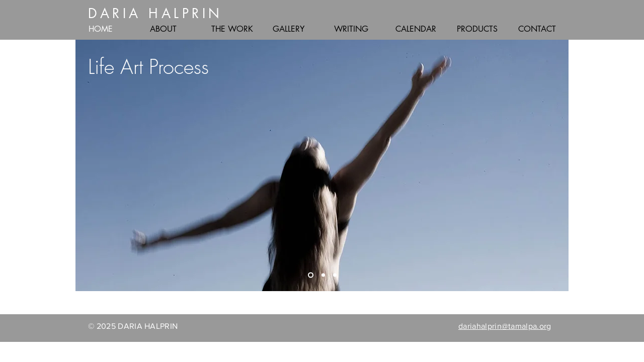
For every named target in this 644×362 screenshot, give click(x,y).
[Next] (554, 165)
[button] (173, 29)
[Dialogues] (323, 275)
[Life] (311, 275)
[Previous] (90, 165)
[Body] (335, 275)
